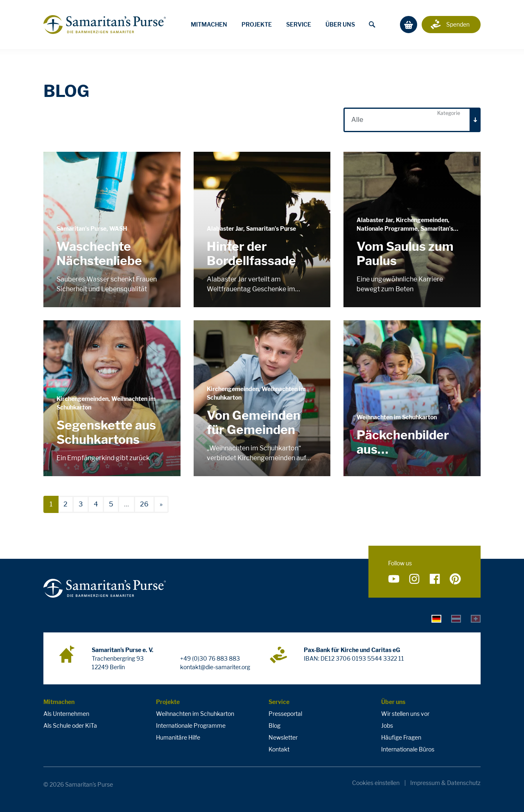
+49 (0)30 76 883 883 (210, 658)
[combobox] (412, 120)
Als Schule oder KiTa (70, 725)
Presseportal (285, 714)
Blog (274, 725)
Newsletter (283, 737)
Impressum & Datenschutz (445, 783)
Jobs (387, 725)
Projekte (257, 24)
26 (144, 504)
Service (299, 24)
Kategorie (449, 113)
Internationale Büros (408, 749)
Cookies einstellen (376, 783)
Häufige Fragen (401, 737)
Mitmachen (209, 24)
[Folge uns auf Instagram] (414, 579)
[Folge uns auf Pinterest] (455, 579)
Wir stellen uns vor (405, 714)
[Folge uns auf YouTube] (394, 579)
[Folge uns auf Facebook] (435, 579)
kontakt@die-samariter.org (215, 667)
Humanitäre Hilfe (178, 737)
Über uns (340, 24)
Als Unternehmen (66, 714)
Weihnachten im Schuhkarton (195, 714)
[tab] (436, 619)
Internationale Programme (191, 725)
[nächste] (161, 504)
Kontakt (279, 749)
